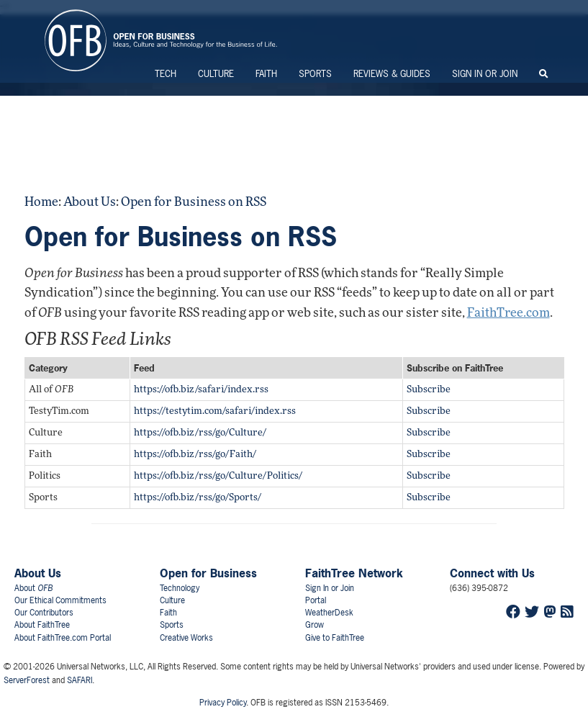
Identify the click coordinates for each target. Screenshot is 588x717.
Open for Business (208, 573)
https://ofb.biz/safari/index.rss (201, 390)
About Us (90, 203)
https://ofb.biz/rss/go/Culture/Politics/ (218, 476)
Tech (166, 74)
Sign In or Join (485, 74)
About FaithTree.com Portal (63, 638)
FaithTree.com (508, 314)
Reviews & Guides (392, 74)
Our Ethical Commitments (60, 600)
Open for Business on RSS (194, 203)
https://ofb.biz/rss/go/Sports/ (198, 498)
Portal (316, 600)
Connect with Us (492, 573)
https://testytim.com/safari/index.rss (215, 411)
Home (41, 203)
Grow (315, 625)
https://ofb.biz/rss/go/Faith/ (195, 455)
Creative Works (186, 638)
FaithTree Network (354, 573)
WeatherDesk (329, 613)
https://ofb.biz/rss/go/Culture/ (200, 433)
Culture (216, 74)
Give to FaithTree (335, 638)
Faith (266, 74)
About (33, 588)
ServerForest (27, 680)
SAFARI (80, 680)
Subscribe (429, 390)
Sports (315, 74)
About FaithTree (42, 625)
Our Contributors (44, 613)
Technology (180, 588)
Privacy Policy (223, 703)
